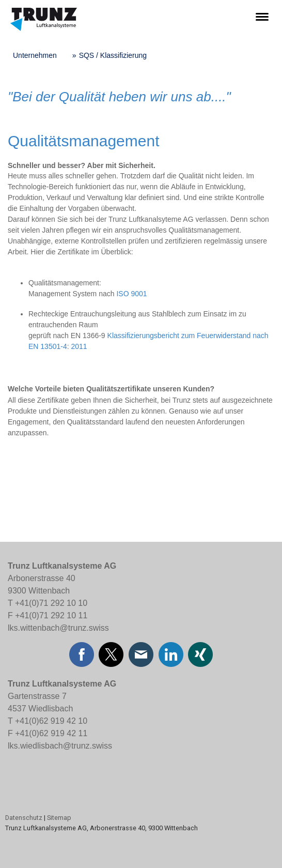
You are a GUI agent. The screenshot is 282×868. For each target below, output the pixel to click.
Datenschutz (24, 818)
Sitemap (59, 818)
